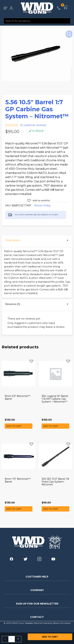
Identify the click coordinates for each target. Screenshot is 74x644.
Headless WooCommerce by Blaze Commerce (48, 623)
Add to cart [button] (14, 426)
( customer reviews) (33, 125)
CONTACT (37, 617)
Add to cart (50, 637)
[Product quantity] (12, 639)
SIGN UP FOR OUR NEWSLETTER (37, 604)
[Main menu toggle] (5, 8)
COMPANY (37, 590)
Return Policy (43, 205)
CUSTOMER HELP (37, 577)
